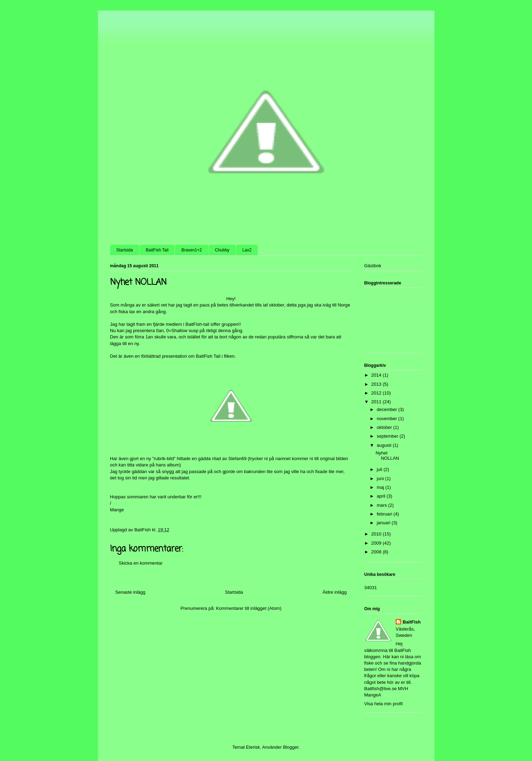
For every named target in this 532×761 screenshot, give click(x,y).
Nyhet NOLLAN (387, 456)
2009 (377, 543)
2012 (377, 393)
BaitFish (412, 622)
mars (382, 505)
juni (381, 479)
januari (384, 523)
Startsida (125, 250)
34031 (371, 588)
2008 (377, 552)
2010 (377, 534)
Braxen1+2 (191, 250)
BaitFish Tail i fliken (215, 356)
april (382, 496)
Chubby (222, 250)
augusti (385, 445)
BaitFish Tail (157, 250)
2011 (377, 402)
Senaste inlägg (130, 592)
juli (380, 469)
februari (385, 514)
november (387, 419)
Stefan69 (237, 459)
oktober (385, 427)
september (388, 436)
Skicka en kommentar (141, 563)
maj (381, 487)
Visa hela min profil (384, 704)
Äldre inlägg (335, 592)
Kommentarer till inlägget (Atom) (249, 608)
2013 (377, 384)
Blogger (291, 747)
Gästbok (373, 266)
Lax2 (247, 250)
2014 (377, 375)
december (387, 409)
